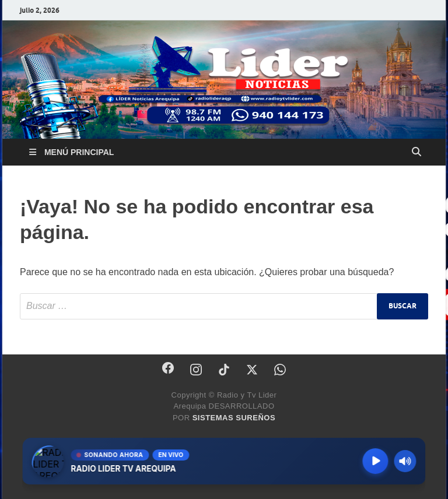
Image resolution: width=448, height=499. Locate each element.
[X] (252, 370)
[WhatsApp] (280, 370)
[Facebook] (168, 368)
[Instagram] (196, 370)
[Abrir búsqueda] (416, 152)
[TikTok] (224, 370)
